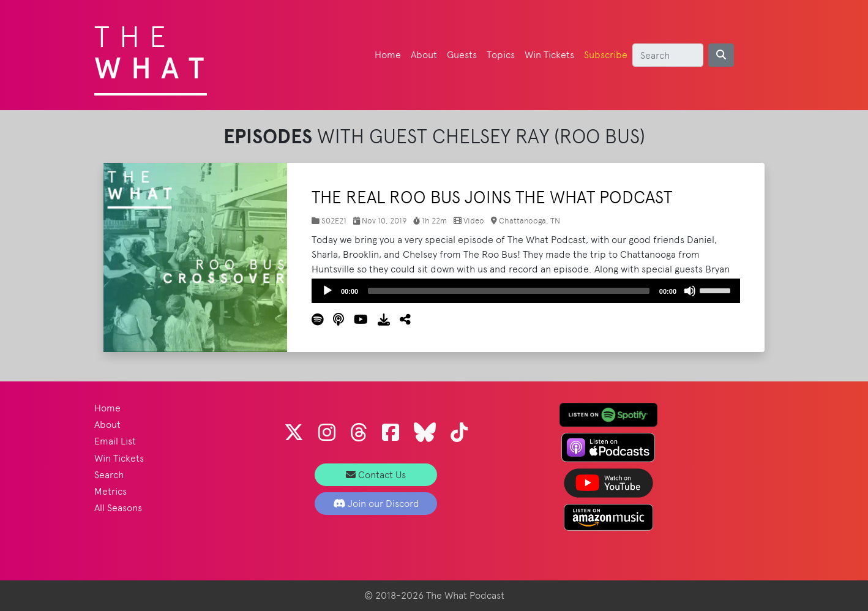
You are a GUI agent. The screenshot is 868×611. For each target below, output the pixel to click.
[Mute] (690, 291)
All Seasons (118, 508)
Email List (115, 441)
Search (109, 475)
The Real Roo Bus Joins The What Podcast (492, 197)
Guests (462, 55)
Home (388, 55)
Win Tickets (549, 55)
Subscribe (606, 55)
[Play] (327, 291)
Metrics (110, 491)
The (154, 49)
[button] (400, 320)
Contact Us (376, 475)
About (424, 55)
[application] (526, 291)
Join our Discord (376, 504)
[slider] (509, 291)
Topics (501, 55)
